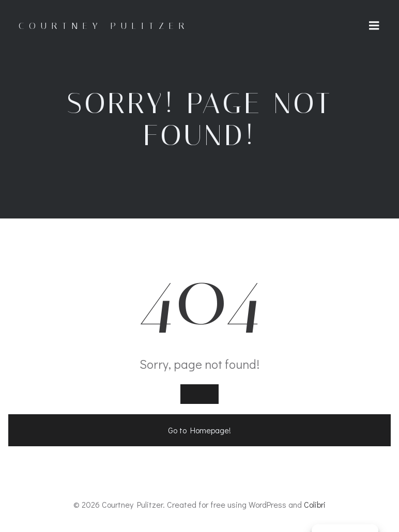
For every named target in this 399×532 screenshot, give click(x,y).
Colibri (315, 504)
